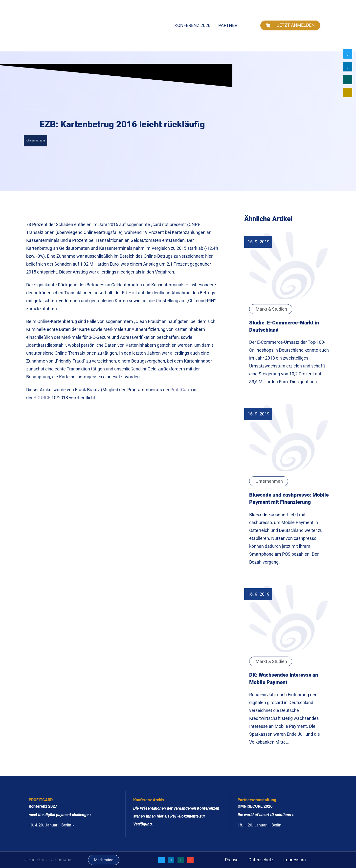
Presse (232, 860)
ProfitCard (180, 390)
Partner (228, 25)
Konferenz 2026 (192, 25)
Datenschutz (261, 860)
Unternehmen (269, 481)
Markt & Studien (271, 309)
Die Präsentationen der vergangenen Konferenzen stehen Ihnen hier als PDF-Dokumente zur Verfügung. (176, 816)
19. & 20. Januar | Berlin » (51, 825)
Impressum (295, 860)
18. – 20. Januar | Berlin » (261, 825)
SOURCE (42, 398)
